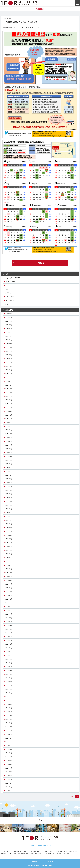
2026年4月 (9, 317)
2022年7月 (9, 486)
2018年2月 (9, 685)
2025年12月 (9, 332)
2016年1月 (9, 779)
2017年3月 (9, 727)
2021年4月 (9, 543)
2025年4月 (9, 362)
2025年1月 (9, 374)
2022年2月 (9, 505)
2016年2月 (9, 776)
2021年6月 (9, 535)
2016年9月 (9, 749)
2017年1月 (9, 734)
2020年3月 (9, 591)
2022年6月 (9, 490)
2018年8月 (9, 663)
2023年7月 (9, 441)
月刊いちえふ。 (10, 300)
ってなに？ (40, 845)
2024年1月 (9, 419)
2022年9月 (9, 479)
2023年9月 (9, 434)
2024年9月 (9, 389)
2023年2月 (9, 460)
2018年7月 (9, 667)
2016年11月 (9, 742)
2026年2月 (9, 325)
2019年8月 (9, 618)
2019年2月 (9, 640)
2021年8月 (9, 528)
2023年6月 (9, 445)
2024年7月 (9, 396)
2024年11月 (9, 381)
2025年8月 (9, 347)
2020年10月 (9, 565)
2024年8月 (9, 392)
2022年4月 (9, 498)
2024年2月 (9, 415)
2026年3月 (9, 321)
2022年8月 (9, 483)
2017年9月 (9, 704)
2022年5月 (9, 494)
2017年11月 (9, 697)
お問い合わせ (32, 862)
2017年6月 (9, 715)
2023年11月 (9, 426)
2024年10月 (9, 385)
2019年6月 (9, 625)
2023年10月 (9, 430)
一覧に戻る (40, 263)
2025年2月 (9, 370)
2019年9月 (9, 614)
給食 (7, 304)
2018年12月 (9, 648)
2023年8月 (9, 438)
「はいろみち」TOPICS (13, 278)
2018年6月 (9, 670)
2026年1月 (9, 329)
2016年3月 (9, 772)
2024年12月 (9, 377)
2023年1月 (9, 464)
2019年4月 (9, 633)
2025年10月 (9, 340)
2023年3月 (9, 456)
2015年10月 (9, 791)
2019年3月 (9, 637)
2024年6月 (9, 400)
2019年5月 (9, 629)
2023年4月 (9, 453)
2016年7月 (9, 757)
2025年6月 (9, 355)
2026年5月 (9, 314)
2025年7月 (9, 351)
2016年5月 (9, 764)
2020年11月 (9, 561)
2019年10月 (9, 610)
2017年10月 (9, 700)
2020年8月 (9, 573)
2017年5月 (9, 719)
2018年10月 (9, 655)
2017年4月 (9, 723)
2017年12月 (9, 693)
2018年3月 (9, 682)
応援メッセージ (10, 297)
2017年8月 (9, 708)
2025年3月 (9, 366)
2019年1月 (9, 644)
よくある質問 (48, 862)
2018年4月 (9, 678)
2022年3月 (9, 501)
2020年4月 (9, 588)
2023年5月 (9, 449)
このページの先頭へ (71, 796)
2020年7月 (9, 577)
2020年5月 (9, 584)
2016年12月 (9, 738)
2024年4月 (9, 407)
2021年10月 (9, 520)
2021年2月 (9, 550)
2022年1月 (9, 509)
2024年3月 (9, 411)
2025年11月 (9, 336)
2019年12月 (9, 603)
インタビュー (10, 285)
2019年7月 (9, 622)
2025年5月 (9, 359)
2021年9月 (9, 524)
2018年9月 (9, 659)
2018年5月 (9, 674)
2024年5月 (9, 404)
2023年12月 (9, 423)
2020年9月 (9, 569)
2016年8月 (9, 753)
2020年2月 (9, 595)
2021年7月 (9, 531)
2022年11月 (9, 471)
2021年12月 (9, 513)
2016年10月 (9, 746)
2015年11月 (9, 787)
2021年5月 (9, 539)
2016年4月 (9, 768)
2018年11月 (9, 652)
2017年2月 (9, 730)
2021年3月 (9, 547)
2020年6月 (9, 580)
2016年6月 (9, 761)
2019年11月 (9, 607)
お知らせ (8, 289)
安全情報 (8, 293)
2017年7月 (9, 712)
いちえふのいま (10, 282)
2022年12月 (9, 468)
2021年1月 (9, 554)
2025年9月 (9, 344)
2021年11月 (9, 516)
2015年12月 (9, 783)
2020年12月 (9, 558)
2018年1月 (9, 689)
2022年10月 (9, 475)
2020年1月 (9, 599)
